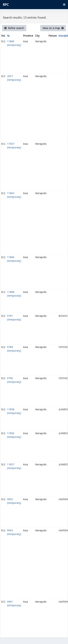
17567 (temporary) (14, 146)
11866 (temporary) (14, 259)
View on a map (53, 28)
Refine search (14, 28)
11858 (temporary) (14, 411)
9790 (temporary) (14, 380)
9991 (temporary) (14, 603)
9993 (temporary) (14, 532)
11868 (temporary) (14, 294)
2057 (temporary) (14, 78)
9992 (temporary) (14, 501)
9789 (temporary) (14, 349)
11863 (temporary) (14, 195)
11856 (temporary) (14, 435)
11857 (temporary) (14, 466)
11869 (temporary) (14, 43)
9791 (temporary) (14, 318)
